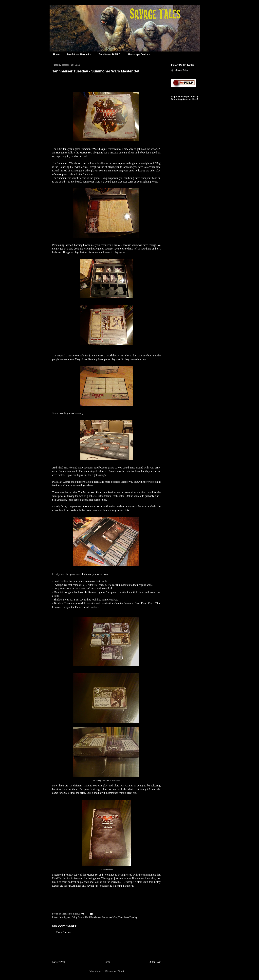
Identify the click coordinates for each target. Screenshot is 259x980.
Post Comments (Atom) (113, 971)
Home (56, 54)
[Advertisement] (106, 947)
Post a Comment (64, 932)
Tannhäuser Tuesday (128, 917)
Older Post (155, 962)
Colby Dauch (78, 917)
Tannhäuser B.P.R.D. (110, 54)
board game (65, 917)
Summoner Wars (110, 917)
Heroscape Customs (139, 54)
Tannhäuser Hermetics (79, 54)
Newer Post (59, 962)
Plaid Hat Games (93, 917)
